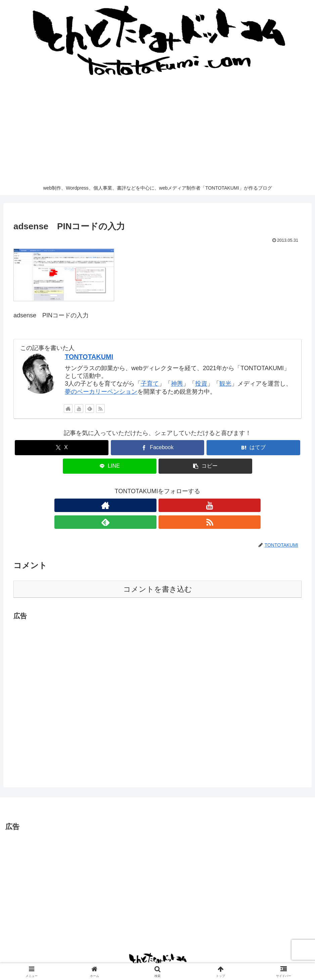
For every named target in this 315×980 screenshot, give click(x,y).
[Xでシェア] (62, 448)
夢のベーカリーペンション (101, 392)
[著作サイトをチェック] (68, 408)
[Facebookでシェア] (158, 448)
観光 (225, 384)
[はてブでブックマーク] (253, 448)
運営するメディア (220, 959)
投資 (201, 384)
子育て (150, 384)
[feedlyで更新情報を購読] (90, 408)
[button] (205, 466)
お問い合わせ (91, 959)
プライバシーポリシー (135, 959)
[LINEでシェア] (110, 466)
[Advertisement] (157, 130)
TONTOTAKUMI (89, 357)
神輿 (177, 384)
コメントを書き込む (158, 572)
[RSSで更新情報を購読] (100, 408)
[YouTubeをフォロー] (79, 408)
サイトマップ (180, 959)
